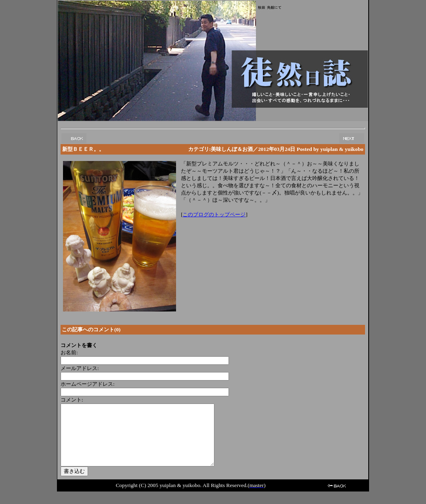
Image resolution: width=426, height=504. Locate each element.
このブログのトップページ (214, 214)
